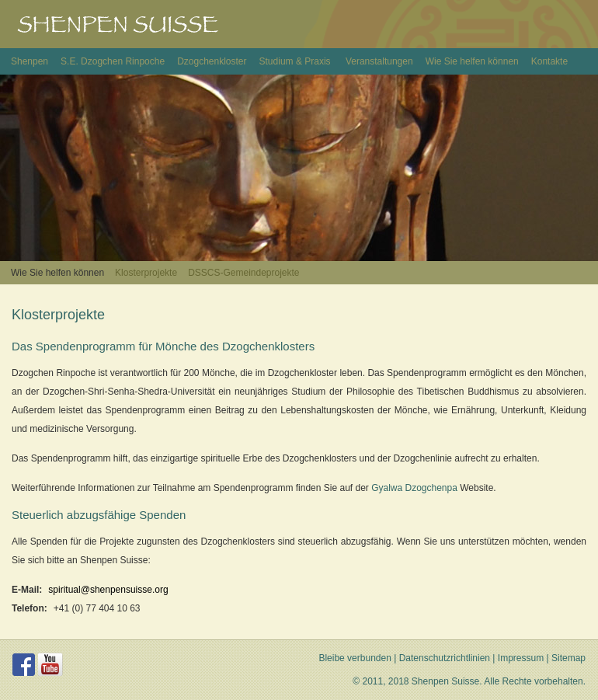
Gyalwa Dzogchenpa (414, 488)
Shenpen (30, 61)
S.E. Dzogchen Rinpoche (113, 61)
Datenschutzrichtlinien (445, 658)
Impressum (521, 658)
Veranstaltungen (379, 61)
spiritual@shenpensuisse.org (108, 590)
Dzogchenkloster (212, 61)
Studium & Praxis (296, 61)
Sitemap (568, 658)
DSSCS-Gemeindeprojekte (243, 273)
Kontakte (549, 61)
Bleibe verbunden (355, 658)
